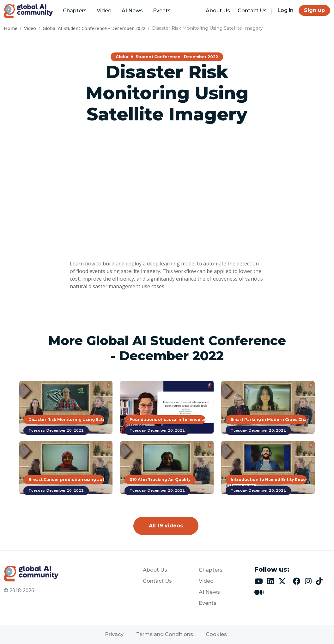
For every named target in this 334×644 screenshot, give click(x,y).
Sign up (314, 10)
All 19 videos (166, 526)
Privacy (114, 634)
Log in (285, 10)
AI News (132, 11)
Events (162, 11)
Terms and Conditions (165, 634)
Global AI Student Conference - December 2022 (94, 28)
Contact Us (252, 11)
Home (11, 28)
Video (104, 11)
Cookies (216, 634)
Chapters (75, 11)
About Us (218, 11)
